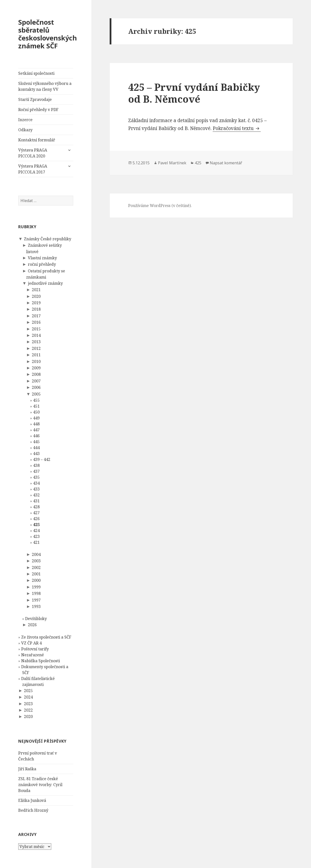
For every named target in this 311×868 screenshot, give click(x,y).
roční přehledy (42, 264)
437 (36, 471)
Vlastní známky (42, 258)
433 (36, 489)
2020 (36, 296)
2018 (36, 309)
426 (36, 519)
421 (36, 542)
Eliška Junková (32, 800)
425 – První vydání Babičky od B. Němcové (194, 93)
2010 (36, 361)
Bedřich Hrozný (33, 810)
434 (36, 483)
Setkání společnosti (36, 73)
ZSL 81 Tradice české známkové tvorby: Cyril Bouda (40, 785)
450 (36, 412)
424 (36, 530)
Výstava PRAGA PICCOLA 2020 (33, 153)
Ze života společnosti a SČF (46, 637)
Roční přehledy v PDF (38, 110)
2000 (36, 580)
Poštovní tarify (35, 649)
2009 (36, 368)
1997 (36, 600)
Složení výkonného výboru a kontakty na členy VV (45, 86)
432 (36, 495)
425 (36, 525)
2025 (28, 691)
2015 (36, 329)
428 (36, 507)
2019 (36, 303)
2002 (36, 567)
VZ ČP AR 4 (31, 643)
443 (36, 453)
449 (36, 418)
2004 (36, 554)
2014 (36, 335)
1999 (36, 587)
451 (36, 406)
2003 (36, 561)
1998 (36, 593)
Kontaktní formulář (37, 140)
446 (36, 436)
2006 (36, 387)
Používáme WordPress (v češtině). (160, 206)
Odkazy (25, 130)
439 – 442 (42, 459)
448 (36, 424)
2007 (36, 381)
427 (36, 513)
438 (36, 465)
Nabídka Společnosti (41, 661)
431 (36, 501)
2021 (36, 290)
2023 (28, 704)
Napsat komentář (226, 163)
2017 (36, 316)
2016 (36, 322)
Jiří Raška (27, 769)
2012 (36, 348)
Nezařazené (33, 655)
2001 (36, 574)
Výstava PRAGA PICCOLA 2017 (33, 169)
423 (36, 536)
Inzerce (25, 120)
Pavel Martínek (172, 163)
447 (36, 430)
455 (36, 400)
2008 (36, 374)
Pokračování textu (237, 128)
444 (36, 448)
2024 (28, 697)
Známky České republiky (48, 239)
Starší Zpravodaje (35, 99)
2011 (36, 355)
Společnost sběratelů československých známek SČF (48, 34)
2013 (36, 342)
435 (36, 477)
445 (36, 442)
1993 (36, 606)
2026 (32, 625)
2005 (36, 394)
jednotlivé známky (45, 283)
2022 (28, 710)
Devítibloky (36, 619)
